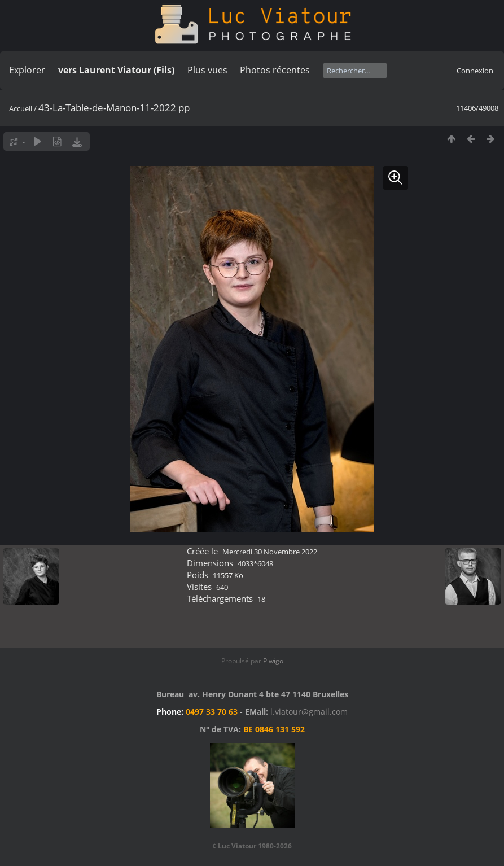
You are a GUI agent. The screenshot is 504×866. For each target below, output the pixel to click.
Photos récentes (275, 70)
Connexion (475, 71)
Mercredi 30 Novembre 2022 (270, 552)
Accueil (21, 108)
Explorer (27, 70)
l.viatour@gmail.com (309, 712)
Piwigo (273, 661)
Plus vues (207, 70)
